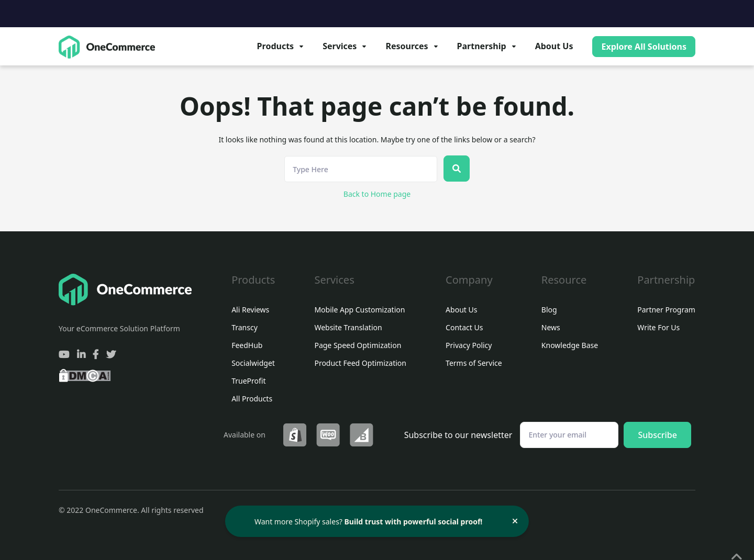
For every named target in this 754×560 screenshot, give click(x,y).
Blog (549, 310)
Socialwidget (253, 363)
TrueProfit (248, 381)
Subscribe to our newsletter (458, 435)
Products (276, 46)
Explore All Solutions (644, 47)
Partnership (482, 46)
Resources (407, 46)
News (551, 328)
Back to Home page (377, 194)
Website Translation (348, 328)
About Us (554, 46)
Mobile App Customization (359, 310)
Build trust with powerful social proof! (414, 522)
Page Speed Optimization (358, 345)
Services (340, 46)
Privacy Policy (469, 345)
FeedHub (247, 345)
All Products (252, 399)
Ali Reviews (250, 310)
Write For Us (658, 328)
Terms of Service (474, 363)
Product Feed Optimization (360, 363)
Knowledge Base (570, 345)
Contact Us (464, 328)
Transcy (245, 328)
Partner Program (666, 310)
